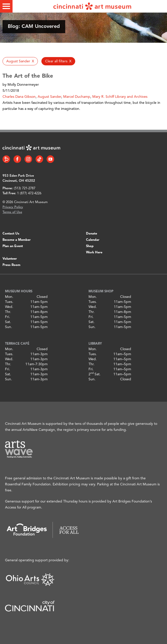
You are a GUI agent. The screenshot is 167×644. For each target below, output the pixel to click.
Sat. (8, 322)
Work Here (94, 252)
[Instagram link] (28, 159)
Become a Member (17, 240)
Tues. (9, 302)
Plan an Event (13, 246)
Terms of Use (12, 212)
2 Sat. (95, 374)
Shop (90, 246)
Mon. (9, 297)
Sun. (9, 327)
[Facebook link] (17, 159)
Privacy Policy (13, 207)
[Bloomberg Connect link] (6, 159)
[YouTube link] (50, 159)
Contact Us (11, 234)
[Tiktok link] (39, 159)
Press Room (11, 265)
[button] (20, 61)
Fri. (8, 317)
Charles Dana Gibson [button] (19, 97)
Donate (92, 234)
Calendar (93, 240)
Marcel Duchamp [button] (77, 97)
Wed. (9, 307)
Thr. (8, 312)
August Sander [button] (49, 97)
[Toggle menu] (6, 6)
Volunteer (10, 259)
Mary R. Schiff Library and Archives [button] (120, 97)
